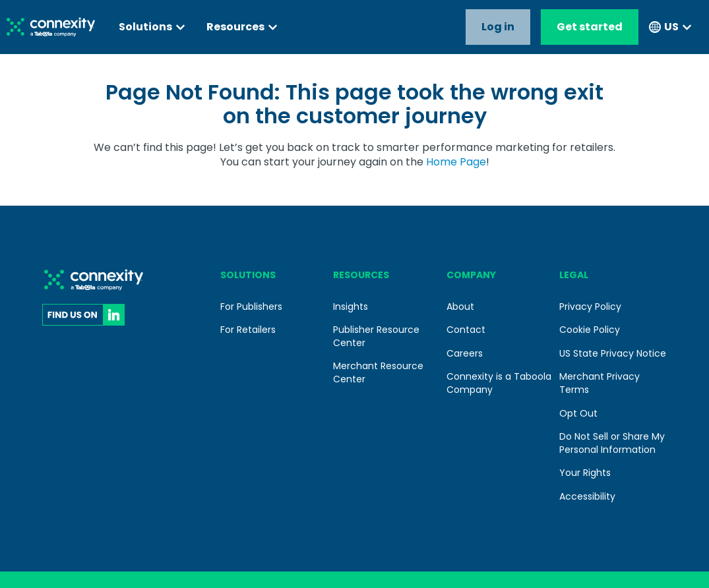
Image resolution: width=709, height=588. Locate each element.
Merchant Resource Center (378, 372)
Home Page (456, 162)
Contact (466, 330)
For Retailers (248, 330)
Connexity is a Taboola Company (499, 383)
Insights (351, 307)
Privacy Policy (590, 307)
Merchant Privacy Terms (600, 383)
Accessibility (587, 496)
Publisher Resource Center (376, 336)
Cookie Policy (590, 330)
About (460, 307)
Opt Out (578, 413)
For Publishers (251, 307)
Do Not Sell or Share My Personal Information (612, 443)
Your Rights (585, 473)
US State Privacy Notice (613, 353)
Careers (465, 353)
